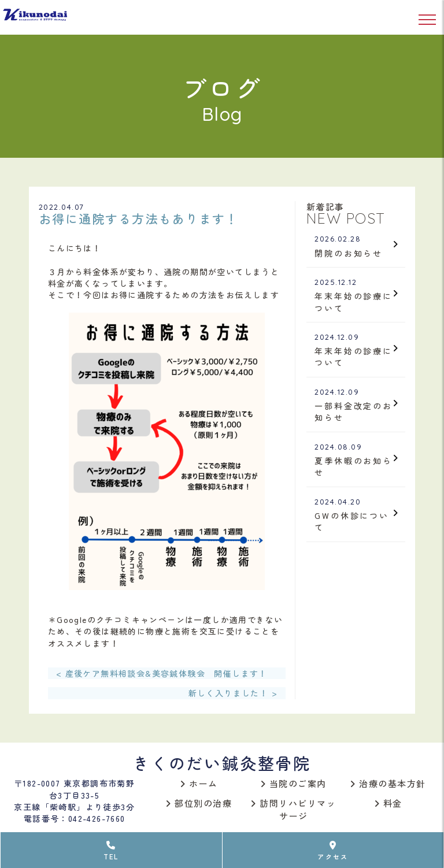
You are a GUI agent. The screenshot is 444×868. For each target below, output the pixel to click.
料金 (388, 803)
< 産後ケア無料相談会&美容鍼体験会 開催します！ (162, 673)
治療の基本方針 (388, 783)
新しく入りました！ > (233, 693)
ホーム (199, 783)
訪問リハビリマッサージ (293, 810)
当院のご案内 (294, 783)
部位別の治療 (199, 803)
